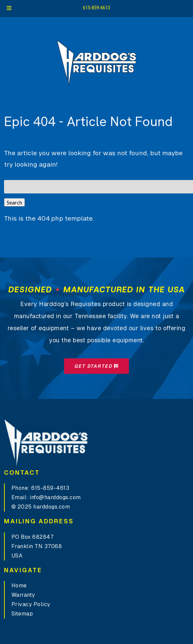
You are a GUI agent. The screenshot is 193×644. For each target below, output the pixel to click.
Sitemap (22, 614)
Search (14, 202)
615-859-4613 (97, 8)
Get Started (96, 366)
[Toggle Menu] (9, 9)
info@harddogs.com (55, 497)
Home (19, 586)
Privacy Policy (31, 604)
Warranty (23, 595)
